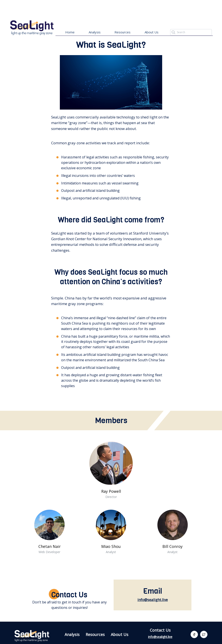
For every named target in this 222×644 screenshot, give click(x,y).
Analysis (95, 32)
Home (70, 32)
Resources (122, 32)
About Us (152, 32)
